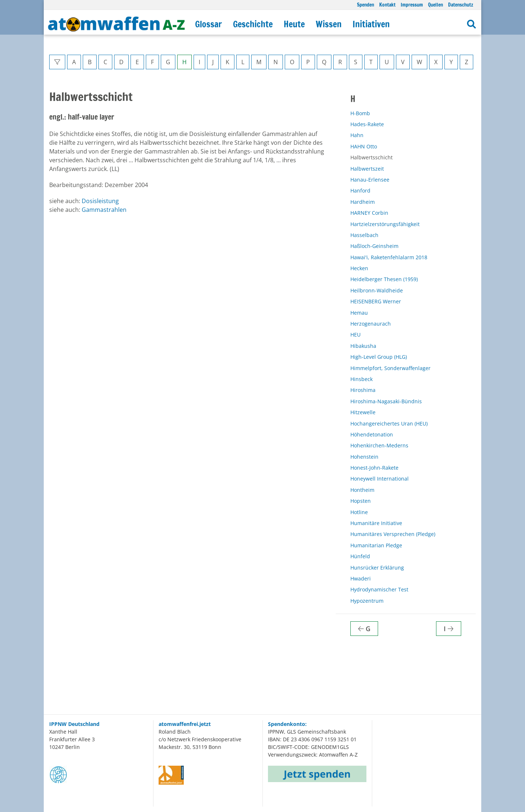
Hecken (359, 268)
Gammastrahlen (104, 210)
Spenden (365, 5)
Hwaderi (361, 578)
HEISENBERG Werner (376, 301)
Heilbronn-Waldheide (377, 290)
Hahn (357, 135)
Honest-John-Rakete (374, 468)
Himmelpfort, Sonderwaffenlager (390, 368)
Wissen (329, 24)
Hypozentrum (367, 601)
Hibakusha (363, 346)
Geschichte (253, 24)
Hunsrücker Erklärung (377, 568)
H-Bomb (360, 113)
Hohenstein (364, 457)
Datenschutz (461, 5)
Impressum (412, 5)
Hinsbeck (361, 379)
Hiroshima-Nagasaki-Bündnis (386, 401)
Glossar (209, 24)
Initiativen (371, 24)
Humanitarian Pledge (376, 545)
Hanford (360, 191)
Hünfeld (360, 556)
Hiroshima (363, 390)
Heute (294, 24)
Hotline (359, 512)
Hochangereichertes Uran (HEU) (389, 424)
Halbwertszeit (367, 169)
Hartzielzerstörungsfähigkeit (385, 224)
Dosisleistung (100, 201)
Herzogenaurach (371, 324)
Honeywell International (380, 479)
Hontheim (362, 490)
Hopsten (361, 501)
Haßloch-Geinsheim (374, 246)
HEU (355, 335)
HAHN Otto (364, 146)
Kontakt (387, 5)
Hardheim (363, 202)
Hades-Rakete (367, 124)
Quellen (435, 5)
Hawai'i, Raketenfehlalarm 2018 (389, 257)
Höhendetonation (372, 434)
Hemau (359, 313)
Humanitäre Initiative (376, 523)
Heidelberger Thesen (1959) (384, 279)
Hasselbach (364, 235)
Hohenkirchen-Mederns (379, 445)
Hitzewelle (363, 412)
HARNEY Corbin (369, 213)
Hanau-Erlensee (370, 180)
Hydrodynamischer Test (379, 589)
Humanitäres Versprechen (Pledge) (393, 534)
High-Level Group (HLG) (379, 357)
